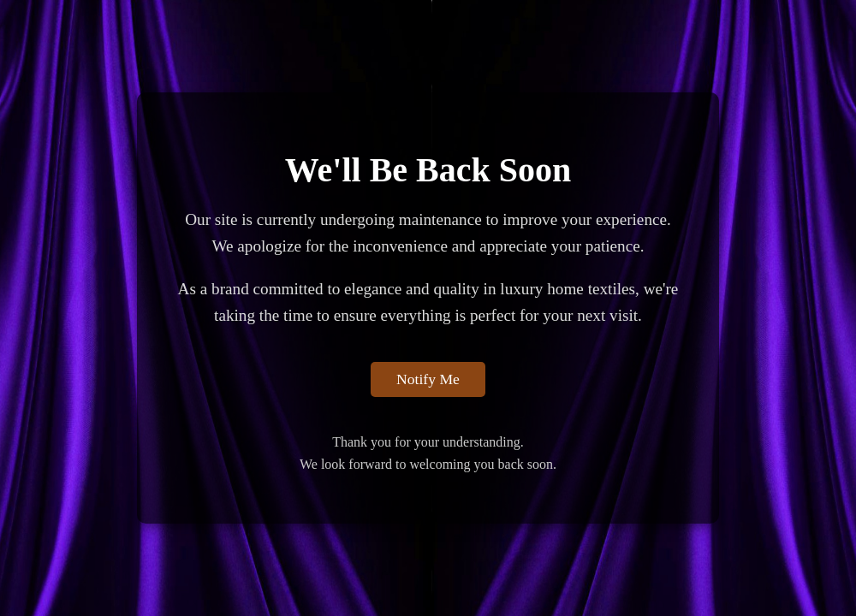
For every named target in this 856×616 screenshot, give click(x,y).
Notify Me (428, 379)
